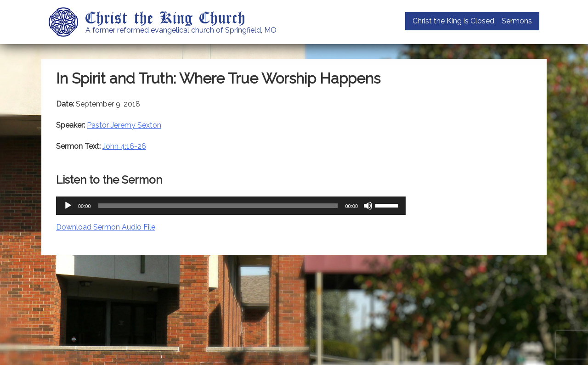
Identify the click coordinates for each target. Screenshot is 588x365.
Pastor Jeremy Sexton (124, 125)
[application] (231, 206)
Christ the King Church (166, 17)
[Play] (68, 206)
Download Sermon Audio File (106, 227)
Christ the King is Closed (453, 21)
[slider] (218, 206)
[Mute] (368, 206)
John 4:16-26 (124, 146)
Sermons (517, 21)
